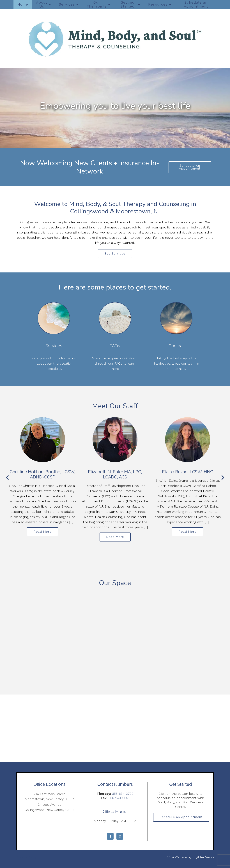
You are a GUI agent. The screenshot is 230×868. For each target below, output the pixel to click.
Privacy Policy (26, 857)
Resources (158, 4)
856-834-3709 (123, 794)
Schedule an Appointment (196, 4)
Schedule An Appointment (190, 167)
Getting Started (128, 4)
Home (23, 4)
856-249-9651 (119, 798)
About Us (42, 4)
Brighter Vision (203, 857)
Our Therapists (97, 4)
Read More (42, 532)
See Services (115, 254)
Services (67, 4)
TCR (167, 857)
